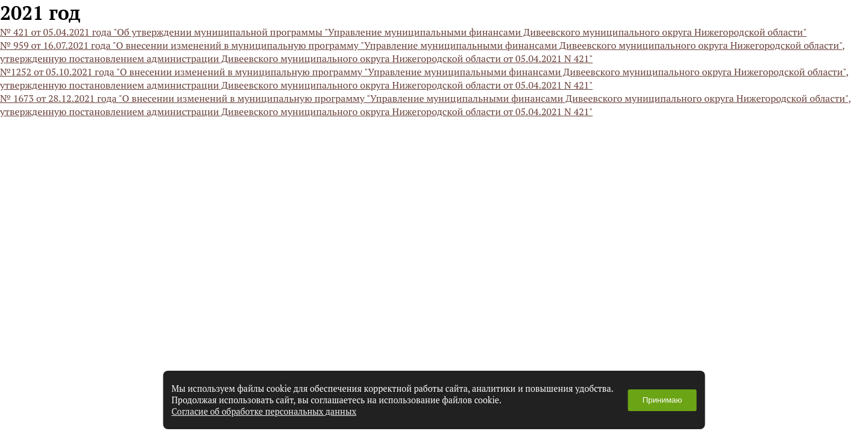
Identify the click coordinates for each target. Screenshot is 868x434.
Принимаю (662, 400)
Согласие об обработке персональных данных (264, 411)
